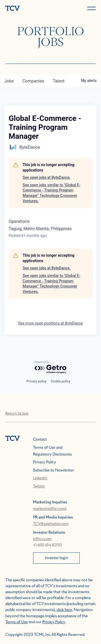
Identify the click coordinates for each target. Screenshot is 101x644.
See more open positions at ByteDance (50, 323)
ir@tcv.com (42, 539)
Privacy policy (36, 381)
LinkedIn (40, 478)
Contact (40, 440)
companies (33, 81)
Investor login (56, 558)
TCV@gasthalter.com (51, 524)
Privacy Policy (45, 462)
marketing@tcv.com (50, 509)
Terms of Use (17, 622)
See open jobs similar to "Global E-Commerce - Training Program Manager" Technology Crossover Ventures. (51, 193)
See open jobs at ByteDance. (47, 177)
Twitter (39, 486)
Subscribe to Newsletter (54, 470)
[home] (27, 9)
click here (64, 610)
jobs (9, 81)
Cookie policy (61, 381)
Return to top (17, 414)
